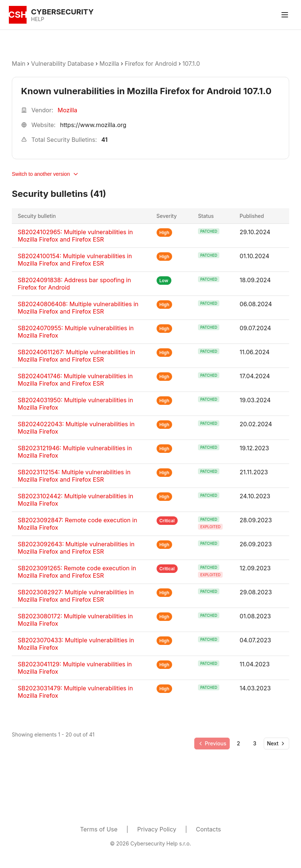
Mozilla (109, 64)
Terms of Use (99, 829)
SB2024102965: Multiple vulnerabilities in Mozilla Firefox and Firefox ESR (75, 236)
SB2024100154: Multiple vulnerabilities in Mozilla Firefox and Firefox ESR (75, 260)
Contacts (209, 829)
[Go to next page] (276, 744)
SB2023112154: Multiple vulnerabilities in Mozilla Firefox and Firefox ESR (74, 476)
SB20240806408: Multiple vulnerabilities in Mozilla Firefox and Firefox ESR (78, 308)
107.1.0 (191, 64)
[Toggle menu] (285, 15)
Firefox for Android (151, 64)
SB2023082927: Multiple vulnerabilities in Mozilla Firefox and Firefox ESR (76, 596)
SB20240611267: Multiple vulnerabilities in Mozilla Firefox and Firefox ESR (76, 356)
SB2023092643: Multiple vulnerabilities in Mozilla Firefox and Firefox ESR (76, 548)
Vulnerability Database (62, 64)
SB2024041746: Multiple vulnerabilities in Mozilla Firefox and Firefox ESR (75, 380)
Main (19, 64)
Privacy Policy (157, 829)
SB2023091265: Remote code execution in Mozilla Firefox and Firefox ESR (77, 572)
